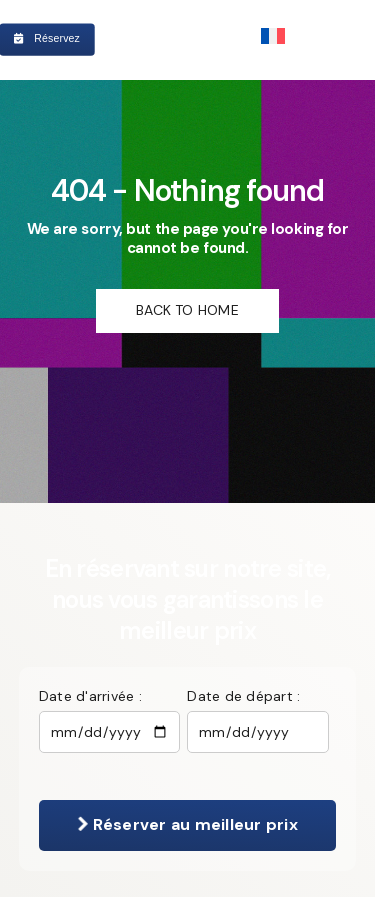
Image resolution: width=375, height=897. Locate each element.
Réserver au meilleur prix (187, 824)
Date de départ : (243, 696)
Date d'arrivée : (90, 696)
